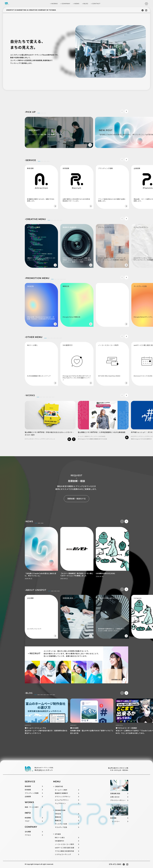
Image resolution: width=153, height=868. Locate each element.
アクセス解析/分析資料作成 (64, 851)
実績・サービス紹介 (32, 807)
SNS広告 (58, 814)
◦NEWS (29, 521)
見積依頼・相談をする (77, 499)
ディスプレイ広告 (61, 824)
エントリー (116, 821)
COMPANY (66, 4)
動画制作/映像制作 (61, 793)
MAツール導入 (60, 838)
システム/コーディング (63, 854)
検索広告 (58, 817)
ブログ (27, 821)
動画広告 (58, 820)
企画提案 (28, 796)
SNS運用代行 (59, 841)
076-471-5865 (115, 864)
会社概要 (28, 832)
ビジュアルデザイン (62, 800)
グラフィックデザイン (63, 797)
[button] (126, 111)
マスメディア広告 (61, 827)
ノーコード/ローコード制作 (64, 844)
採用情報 (113, 818)
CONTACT (96, 4)
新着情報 (28, 818)
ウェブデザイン (60, 803)
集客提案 (28, 786)
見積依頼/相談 (115, 793)
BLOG (86, 4)
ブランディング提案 (32, 793)
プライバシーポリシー (118, 800)
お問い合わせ (115, 797)
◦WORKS (30, 395)
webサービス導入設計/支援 (65, 848)
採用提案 (28, 790)
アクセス (28, 835)
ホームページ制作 (61, 790)
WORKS (54, 4)
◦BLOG (29, 693)
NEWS (77, 4)
